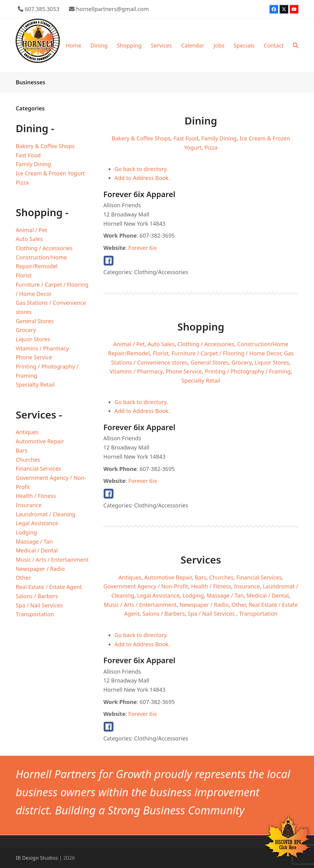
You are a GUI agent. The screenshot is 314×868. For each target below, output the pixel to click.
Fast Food (186, 138)
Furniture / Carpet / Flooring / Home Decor (226, 353)
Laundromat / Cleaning (46, 514)
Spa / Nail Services (212, 614)
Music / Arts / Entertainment (140, 605)
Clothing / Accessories (206, 344)
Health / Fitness (211, 586)
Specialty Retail (201, 380)
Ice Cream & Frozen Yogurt (50, 173)
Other (239, 605)
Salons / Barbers (164, 614)
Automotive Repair (168, 577)
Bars (201, 577)
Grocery (242, 362)
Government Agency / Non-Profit (146, 586)
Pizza (211, 147)
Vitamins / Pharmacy (136, 371)
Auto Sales (161, 344)
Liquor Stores (272, 362)
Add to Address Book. (142, 178)
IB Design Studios (37, 858)
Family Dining (219, 138)
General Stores (209, 362)
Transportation (258, 614)
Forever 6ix (143, 248)
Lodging (193, 595)
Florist (161, 353)
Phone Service (184, 371)
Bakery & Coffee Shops (141, 138)
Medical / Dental (268, 595)
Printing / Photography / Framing (248, 371)
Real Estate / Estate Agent (49, 587)
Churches (221, 577)
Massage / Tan (225, 595)
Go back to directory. (141, 169)
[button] (296, 45)
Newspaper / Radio (204, 605)
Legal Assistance (158, 595)
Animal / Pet (129, 344)
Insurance (247, 586)
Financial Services (259, 577)
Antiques (130, 577)
